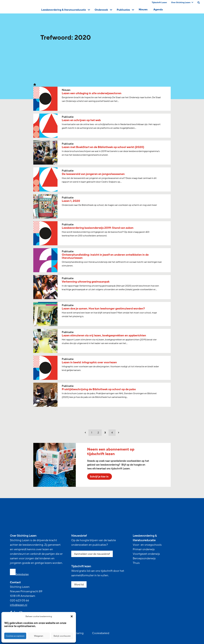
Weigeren (39, 636)
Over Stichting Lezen (182, 2)
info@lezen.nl (19, 605)
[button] (72, 616)
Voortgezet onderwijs (146, 554)
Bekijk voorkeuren (62, 636)
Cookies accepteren (15, 636)
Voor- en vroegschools (147, 545)
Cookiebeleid (101, 633)
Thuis (136, 563)
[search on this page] (199, 3)
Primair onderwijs (144, 549)
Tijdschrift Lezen (159, 2)
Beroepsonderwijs (144, 558)
